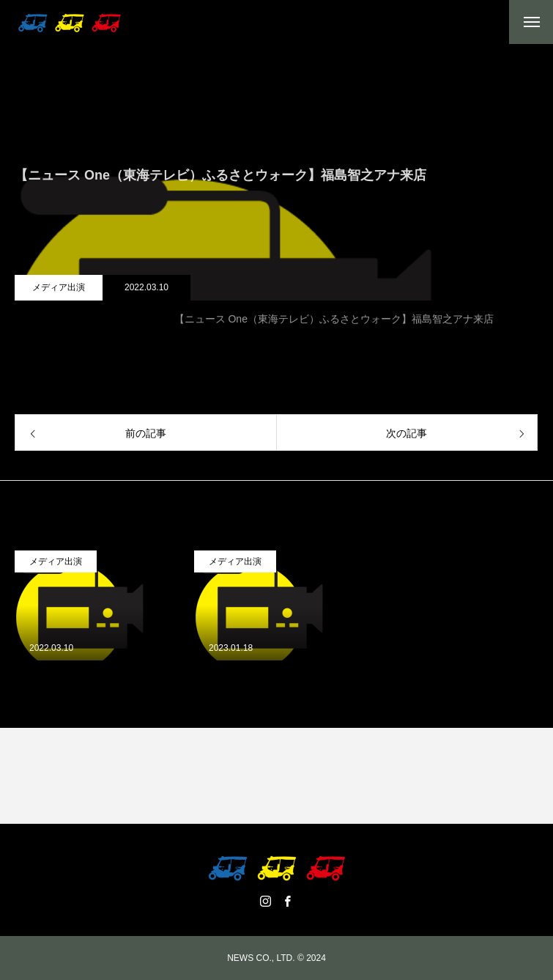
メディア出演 (59, 287)
